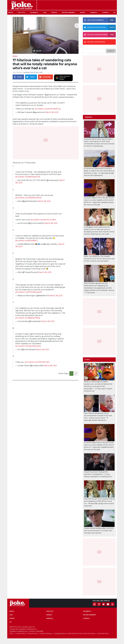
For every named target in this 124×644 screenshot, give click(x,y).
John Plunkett (18, 72)
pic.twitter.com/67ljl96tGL (27, 241)
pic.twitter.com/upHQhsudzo (28, 346)
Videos (54, 12)
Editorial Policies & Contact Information (82, 633)
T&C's (11, 633)
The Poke (22, 5)
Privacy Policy (32, 633)
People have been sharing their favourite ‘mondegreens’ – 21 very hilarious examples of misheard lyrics (98, 474)
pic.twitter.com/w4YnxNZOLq (48, 109)
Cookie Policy (21, 633)
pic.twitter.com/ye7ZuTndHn (43, 220)
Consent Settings (45, 633)
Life (45, 12)
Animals (94, 12)
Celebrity (34, 12)
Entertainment (68, 12)
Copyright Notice (60, 633)
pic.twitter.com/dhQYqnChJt (28, 177)
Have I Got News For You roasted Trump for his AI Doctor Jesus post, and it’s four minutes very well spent (99, 259)
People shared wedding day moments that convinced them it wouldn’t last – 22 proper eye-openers (99, 531)
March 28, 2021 (52, 112)
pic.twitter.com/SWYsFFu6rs (37, 362)
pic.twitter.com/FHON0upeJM (29, 292)
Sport (83, 12)
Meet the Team (103, 633)
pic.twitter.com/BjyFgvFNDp (28, 318)
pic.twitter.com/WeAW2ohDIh (29, 198)
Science (105, 12)
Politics (21, 12)
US (115, 12)
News (11, 12)
